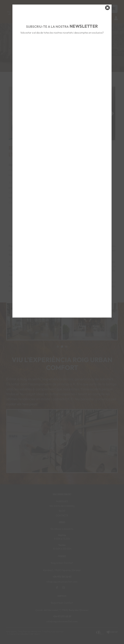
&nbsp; (62, 47)
